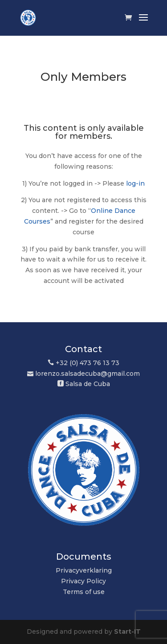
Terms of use (84, 592)
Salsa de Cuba (88, 384)
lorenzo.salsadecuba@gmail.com (88, 374)
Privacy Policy (83, 581)
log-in (135, 183)
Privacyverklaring (84, 570)
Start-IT (127, 632)
